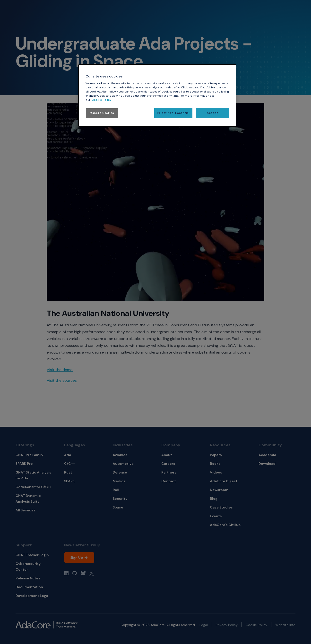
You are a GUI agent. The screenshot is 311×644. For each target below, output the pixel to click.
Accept (212, 113)
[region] (157, 96)
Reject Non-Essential (173, 113)
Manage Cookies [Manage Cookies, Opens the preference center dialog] (102, 113)
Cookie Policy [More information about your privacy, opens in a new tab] (101, 100)
